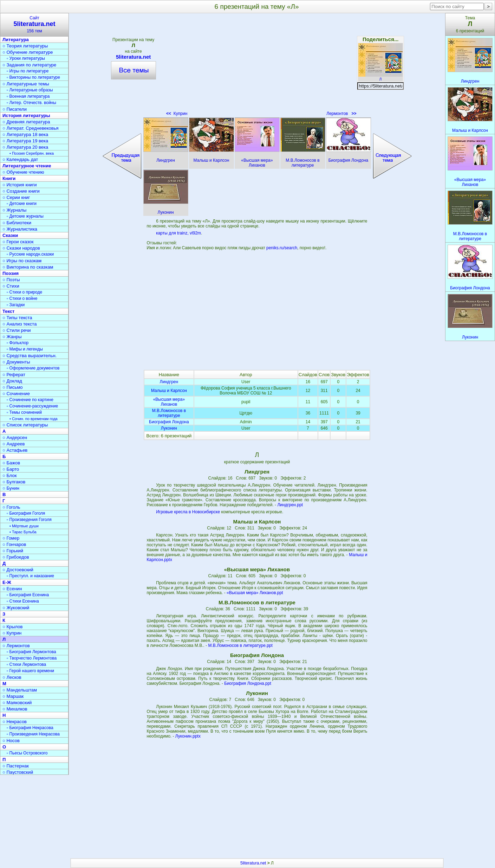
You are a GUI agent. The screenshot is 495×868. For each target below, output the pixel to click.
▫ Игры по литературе (28, 71)
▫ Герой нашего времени (30, 671)
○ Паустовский (18, 772)
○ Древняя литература (26, 122)
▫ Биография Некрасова (30, 728)
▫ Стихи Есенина (23, 601)
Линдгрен (169, 382)
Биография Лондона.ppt (248, 683)
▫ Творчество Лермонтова (32, 658)
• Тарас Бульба (23, 532)
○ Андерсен (15, 438)
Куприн (177, 114)
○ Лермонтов (16, 646)
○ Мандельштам (20, 690)
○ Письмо (13, 387)
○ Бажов (11, 463)
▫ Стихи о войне (22, 298)
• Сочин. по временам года (34, 419)
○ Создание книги (21, 191)
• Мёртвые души (24, 526)
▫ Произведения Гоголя (29, 520)
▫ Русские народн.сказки (30, 254)
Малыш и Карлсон (169, 391)
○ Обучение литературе (28, 52)
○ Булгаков (14, 482)
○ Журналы (14, 210)
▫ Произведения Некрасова (33, 734)
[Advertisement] (257, 67)
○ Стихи (11, 286)
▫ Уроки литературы (26, 58)
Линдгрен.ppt (290, 505)
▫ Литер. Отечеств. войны (31, 103)
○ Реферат (14, 375)
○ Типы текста (17, 318)
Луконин (169, 428)
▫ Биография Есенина (28, 595)
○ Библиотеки (17, 223)
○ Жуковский (16, 608)
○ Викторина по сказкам (28, 267)
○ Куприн (12, 633)
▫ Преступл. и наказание (30, 576)
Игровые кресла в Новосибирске (188, 512)
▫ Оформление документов (33, 368)
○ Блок (10, 475)
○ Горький (13, 551)
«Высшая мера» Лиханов (169, 402)
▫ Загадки (16, 305)
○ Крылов (12, 627)
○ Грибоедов (16, 557)
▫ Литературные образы (30, 90)
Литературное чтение (27, 166)
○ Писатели (15, 109)
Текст (8, 311)
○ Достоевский (18, 570)
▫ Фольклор (18, 343)
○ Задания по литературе (29, 65)
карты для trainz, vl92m (178, 233)
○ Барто (11, 469)
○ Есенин (12, 589)
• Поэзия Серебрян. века (32, 153)
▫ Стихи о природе (24, 292)
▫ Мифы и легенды (25, 349)
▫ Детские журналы (25, 216)
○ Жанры (12, 337)
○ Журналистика (20, 229)
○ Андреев (14, 444)
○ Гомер (11, 538)
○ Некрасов (15, 722)
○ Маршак (13, 696)
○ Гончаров (14, 544)
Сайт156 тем (34, 24)
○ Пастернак (16, 766)
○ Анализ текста (19, 324)
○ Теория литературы (25, 46)
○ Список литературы (25, 425)
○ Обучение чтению (23, 172)
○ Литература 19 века (25, 141)
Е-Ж (7, 582)
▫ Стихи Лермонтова (26, 664)
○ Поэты (11, 280)
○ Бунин (11, 488)
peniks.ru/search (282, 248)
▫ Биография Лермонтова (31, 652)
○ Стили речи (17, 330)
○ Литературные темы (26, 84)
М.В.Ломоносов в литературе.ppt (240, 645)
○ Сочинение (16, 394)
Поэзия (11, 273)
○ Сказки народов (21, 248)
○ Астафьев (15, 450)
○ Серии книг (16, 197)
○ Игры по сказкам (22, 261)
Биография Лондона (169, 422)
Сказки (10, 235)
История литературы (26, 115)
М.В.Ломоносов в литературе (169, 413)
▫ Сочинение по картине (30, 400)
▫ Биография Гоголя (26, 513)
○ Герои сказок (18, 242)
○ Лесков (12, 677)
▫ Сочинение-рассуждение (32, 406)
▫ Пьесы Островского (27, 753)
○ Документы (16, 362)
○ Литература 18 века (25, 134)
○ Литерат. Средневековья (31, 128)
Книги (9, 178)
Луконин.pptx (188, 736)
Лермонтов (341, 114)
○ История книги (20, 185)
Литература (16, 40)
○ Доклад (12, 381)
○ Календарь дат (20, 159)
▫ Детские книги (22, 204)
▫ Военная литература (28, 96)
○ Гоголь (11, 507)
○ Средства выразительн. (30, 356)
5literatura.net (133, 57)
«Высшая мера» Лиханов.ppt (255, 593)
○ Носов (11, 741)
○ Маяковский (17, 703)
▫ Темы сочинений (24, 412)
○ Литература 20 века (25, 147)
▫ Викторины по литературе (33, 77)
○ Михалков (15, 709)
